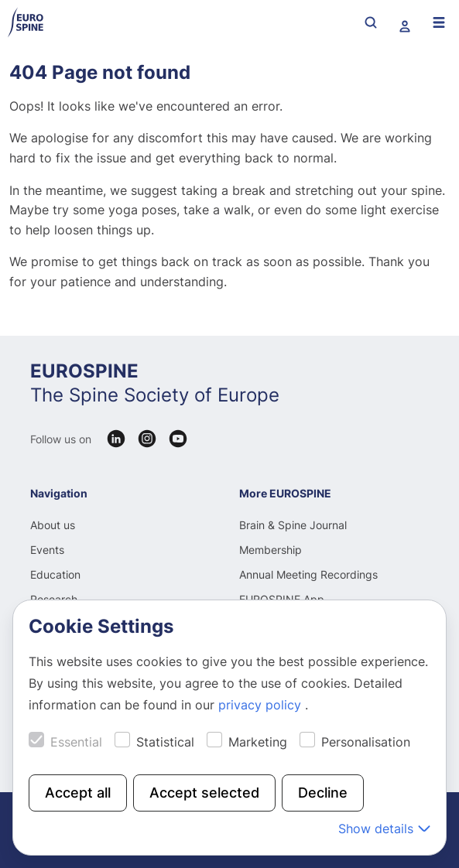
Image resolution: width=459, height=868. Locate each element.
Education (55, 574)
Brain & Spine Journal (293, 525)
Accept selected (204, 793)
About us (53, 525)
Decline (323, 793)
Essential (76, 742)
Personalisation (366, 742)
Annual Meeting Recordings (308, 574)
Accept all (78, 793)
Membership (271, 550)
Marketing (258, 742)
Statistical (165, 742)
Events (47, 550)
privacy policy (262, 705)
